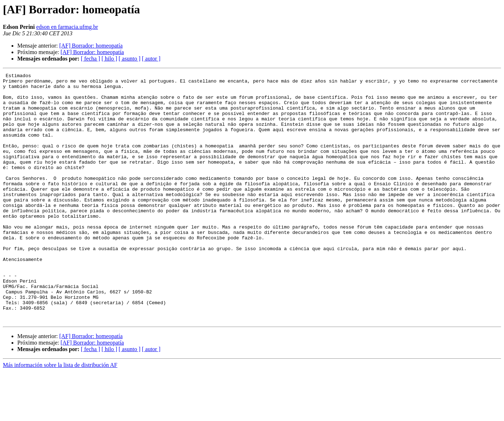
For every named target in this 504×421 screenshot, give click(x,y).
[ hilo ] (110, 59)
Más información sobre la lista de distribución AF (60, 415)
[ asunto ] (129, 59)
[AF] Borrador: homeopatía (91, 46)
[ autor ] (151, 59)
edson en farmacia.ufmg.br (67, 27)
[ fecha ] (90, 59)
